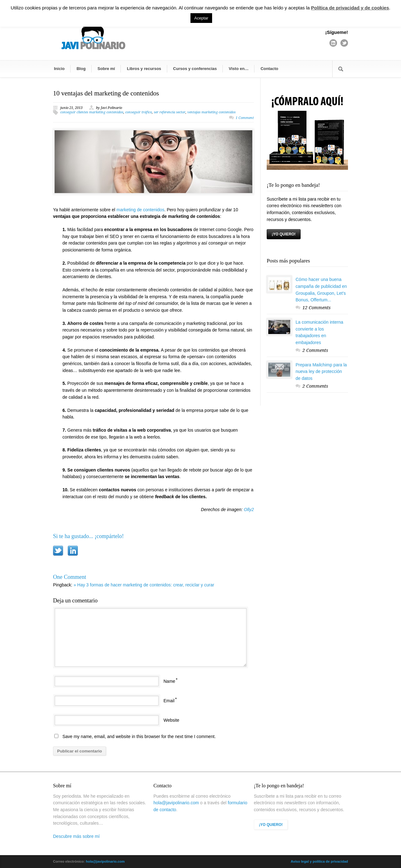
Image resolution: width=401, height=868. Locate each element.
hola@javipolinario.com (176, 803)
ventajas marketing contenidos (211, 112)
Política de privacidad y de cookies (350, 8)
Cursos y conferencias (195, 69)
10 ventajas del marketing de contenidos (106, 93)
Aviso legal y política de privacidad (319, 861)
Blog (81, 69)
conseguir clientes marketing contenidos (92, 112)
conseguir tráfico (139, 112)
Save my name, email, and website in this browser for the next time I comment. (139, 736)
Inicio (59, 69)
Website (171, 720)
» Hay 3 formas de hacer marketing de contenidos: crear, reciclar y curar (144, 585)
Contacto (269, 69)
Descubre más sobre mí (76, 836)
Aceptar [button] (201, 18)
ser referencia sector (170, 112)
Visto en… (239, 69)
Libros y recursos (144, 69)
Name (169, 681)
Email (169, 701)
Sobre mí (106, 69)
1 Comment (245, 118)
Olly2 (249, 509)
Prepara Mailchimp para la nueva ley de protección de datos (321, 372)
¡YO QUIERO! (284, 234)
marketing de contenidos (140, 210)
